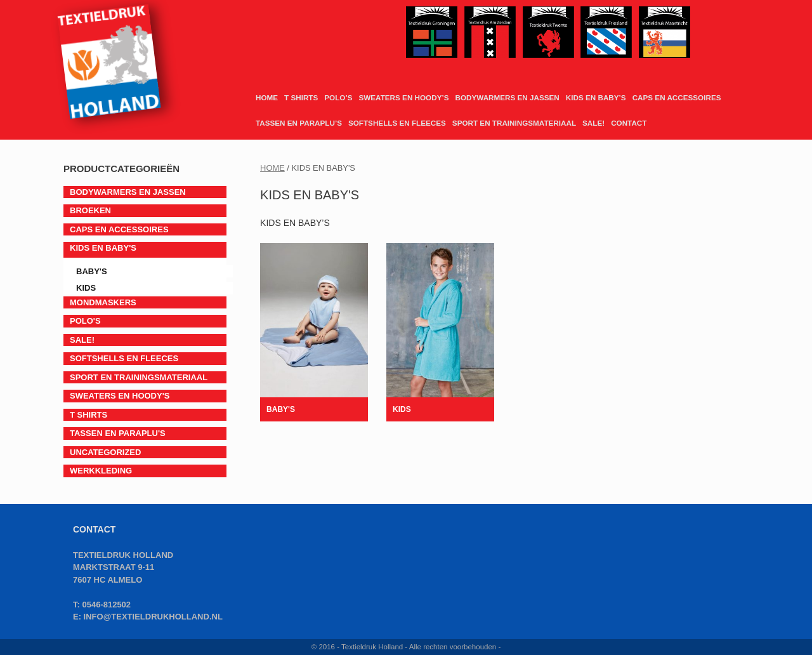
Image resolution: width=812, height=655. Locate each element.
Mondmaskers (103, 302)
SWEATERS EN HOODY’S (403, 97)
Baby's (92, 271)
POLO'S (85, 321)
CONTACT (629, 123)
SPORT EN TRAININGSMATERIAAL (514, 123)
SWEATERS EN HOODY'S (120, 396)
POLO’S (338, 97)
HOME (267, 97)
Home (272, 168)
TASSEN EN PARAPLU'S (118, 433)
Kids (86, 288)
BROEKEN (90, 210)
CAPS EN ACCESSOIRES (677, 97)
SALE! (593, 123)
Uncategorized (105, 452)
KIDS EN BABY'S (103, 248)
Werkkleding (101, 471)
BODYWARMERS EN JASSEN (507, 97)
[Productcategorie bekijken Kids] (440, 332)
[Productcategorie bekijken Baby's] (314, 332)
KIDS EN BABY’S (596, 97)
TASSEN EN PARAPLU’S (299, 123)
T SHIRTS (301, 97)
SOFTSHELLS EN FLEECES (397, 123)
